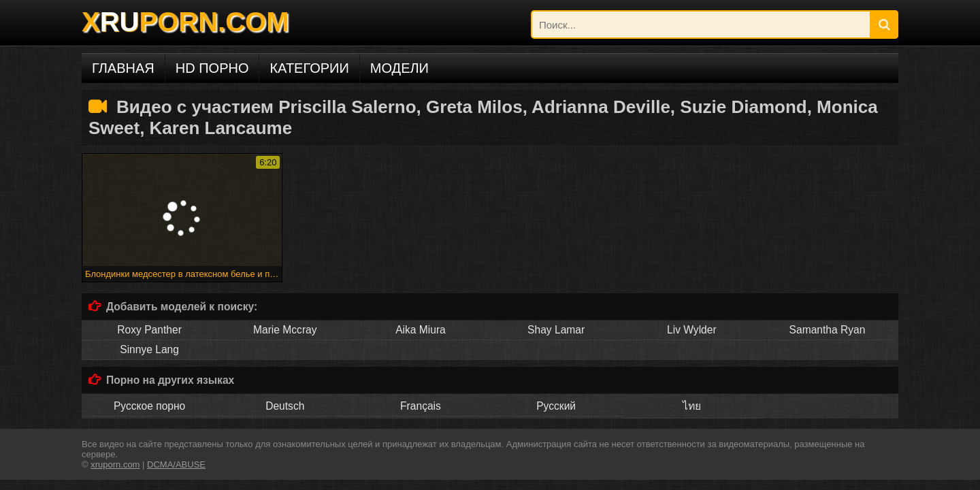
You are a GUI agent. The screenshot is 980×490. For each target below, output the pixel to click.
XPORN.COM (185, 22)
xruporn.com (115, 464)
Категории (309, 68)
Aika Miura (421, 330)
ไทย (692, 406)
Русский (556, 406)
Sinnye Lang (149, 349)
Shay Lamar (556, 330)
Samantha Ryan (828, 330)
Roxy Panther (149, 330)
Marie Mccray (285, 330)
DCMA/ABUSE (176, 464)
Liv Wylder (692, 330)
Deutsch (285, 406)
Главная (123, 68)
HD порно (212, 68)
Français (421, 406)
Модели (399, 68)
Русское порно (149, 406)
